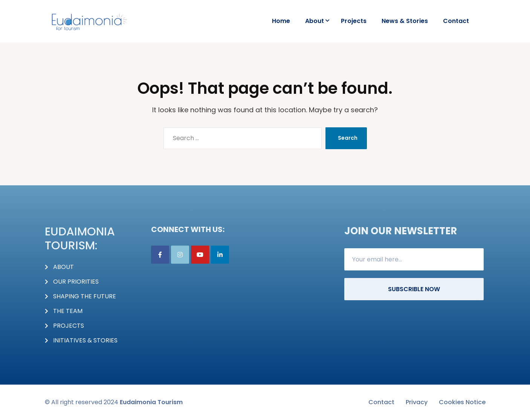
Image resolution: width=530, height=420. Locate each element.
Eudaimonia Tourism (151, 402)
